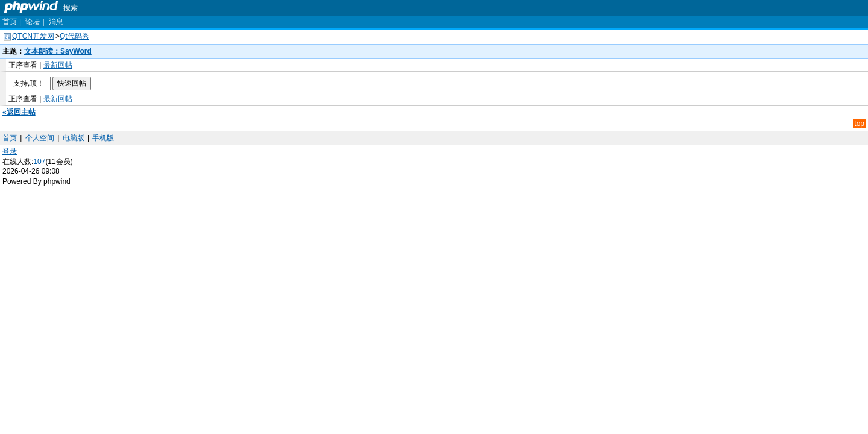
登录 (10, 151)
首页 (10, 22)
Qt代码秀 (74, 36)
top (859, 124)
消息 (56, 22)
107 (39, 162)
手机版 (103, 138)
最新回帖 (58, 65)
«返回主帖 (19, 112)
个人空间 (40, 138)
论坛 (33, 22)
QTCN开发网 (33, 36)
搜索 (71, 8)
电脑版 (74, 138)
